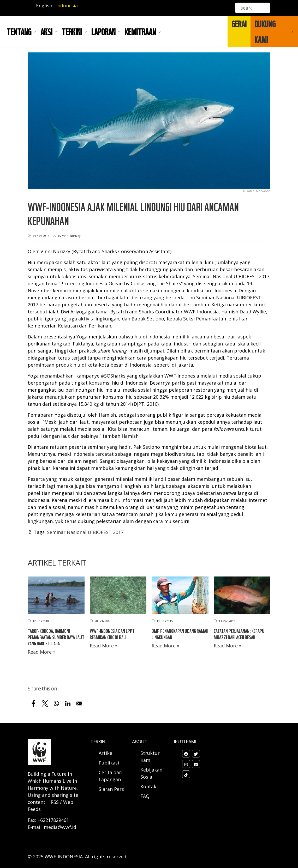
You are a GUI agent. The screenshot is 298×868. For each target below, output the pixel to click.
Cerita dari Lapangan (111, 776)
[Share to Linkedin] (68, 703)
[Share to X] (45, 703)
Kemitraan (140, 32)
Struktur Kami (150, 757)
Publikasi (109, 763)
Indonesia (67, 5)
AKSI (46, 32)
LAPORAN (103, 32)
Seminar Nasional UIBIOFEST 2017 (85, 532)
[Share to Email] (79, 703)
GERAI (239, 24)
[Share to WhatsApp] (56, 703)
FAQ (145, 796)
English (44, 5)
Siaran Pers (111, 789)
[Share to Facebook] (33, 703)
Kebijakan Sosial (151, 773)
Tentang (19, 32)
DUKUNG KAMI (265, 32)
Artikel (107, 753)
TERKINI (72, 32)
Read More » (41, 652)
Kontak (148, 786)
